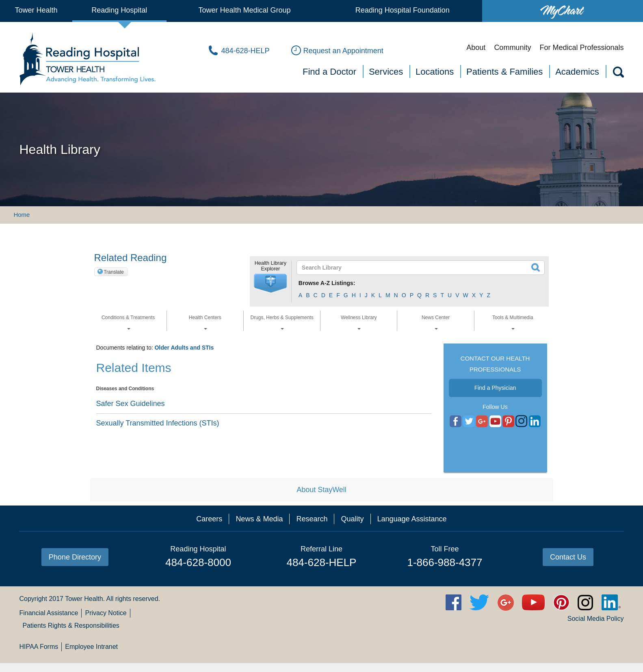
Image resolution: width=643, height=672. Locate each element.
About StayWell (321, 490)
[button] (271, 283)
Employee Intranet (91, 647)
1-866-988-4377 (445, 562)
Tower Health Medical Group (244, 10)
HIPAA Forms (39, 647)
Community (512, 48)
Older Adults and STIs (184, 348)
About (476, 48)
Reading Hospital (119, 10)
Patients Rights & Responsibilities (71, 626)
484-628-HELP (321, 562)
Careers (209, 519)
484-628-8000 (198, 562)
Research (312, 519)
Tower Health (36, 10)
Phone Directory (75, 557)
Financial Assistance (49, 613)
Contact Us (568, 557)
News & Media (259, 519)
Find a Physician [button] (495, 388)
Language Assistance (412, 519)
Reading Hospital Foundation (403, 10)
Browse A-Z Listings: (327, 283)
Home (22, 215)
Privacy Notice (106, 613)
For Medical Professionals (581, 48)
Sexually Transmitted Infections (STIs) (158, 423)
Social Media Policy (596, 619)
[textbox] (416, 268)
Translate (114, 272)
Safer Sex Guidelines (131, 404)
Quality (352, 519)
